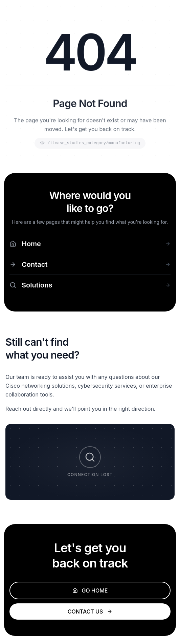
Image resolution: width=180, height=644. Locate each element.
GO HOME (90, 591)
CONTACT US (90, 611)
